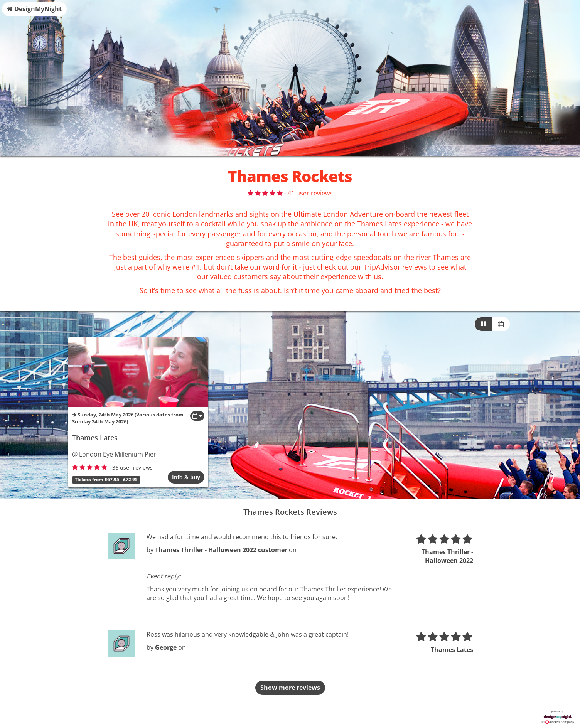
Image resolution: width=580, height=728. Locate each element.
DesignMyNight (34, 9)
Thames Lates (95, 438)
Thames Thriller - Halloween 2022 (447, 556)
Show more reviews (290, 688)
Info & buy (186, 477)
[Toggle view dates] (197, 416)
